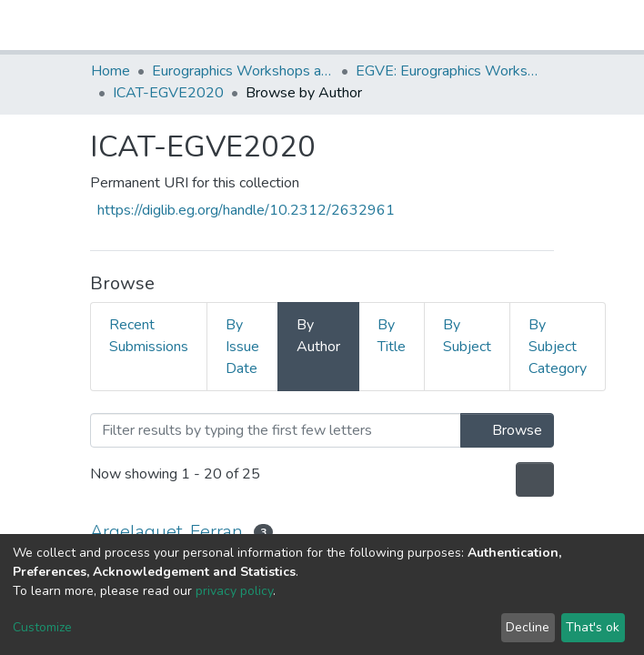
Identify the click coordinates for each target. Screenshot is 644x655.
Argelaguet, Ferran (166, 532)
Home (111, 71)
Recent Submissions (149, 336)
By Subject (467, 336)
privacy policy (234, 591)
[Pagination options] (535, 479)
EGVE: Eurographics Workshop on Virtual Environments (447, 71)
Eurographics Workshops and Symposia (243, 71)
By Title (392, 336)
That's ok (593, 627)
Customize (42, 627)
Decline (528, 627)
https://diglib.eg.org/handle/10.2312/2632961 (246, 210)
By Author (318, 336)
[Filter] (276, 430)
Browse (507, 430)
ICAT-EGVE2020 (168, 93)
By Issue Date (242, 347)
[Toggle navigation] (543, 25)
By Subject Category (558, 347)
